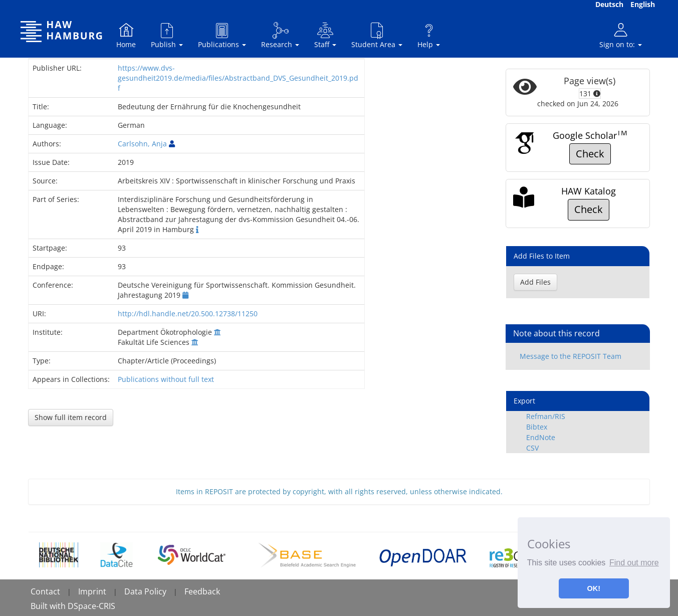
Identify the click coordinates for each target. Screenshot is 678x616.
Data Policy (145, 591)
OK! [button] (594, 588)
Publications (222, 35)
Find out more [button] (634, 563)
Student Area (377, 35)
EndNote (541, 437)
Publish (167, 35)
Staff (325, 35)
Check (590, 154)
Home (126, 35)
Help (429, 35)
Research (280, 35)
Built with (49, 606)
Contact (45, 591)
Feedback (202, 591)
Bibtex (537, 427)
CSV (532, 448)
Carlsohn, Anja (142, 144)
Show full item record (71, 417)
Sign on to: (621, 35)
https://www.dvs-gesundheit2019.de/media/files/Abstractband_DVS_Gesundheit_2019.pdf (238, 78)
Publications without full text (166, 379)
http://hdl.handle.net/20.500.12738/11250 (188, 314)
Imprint (92, 591)
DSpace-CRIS (91, 606)
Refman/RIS (546, 416)
